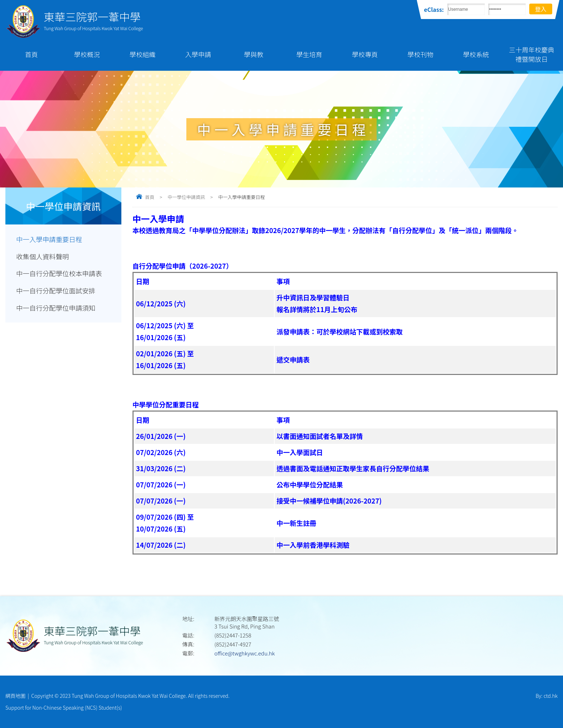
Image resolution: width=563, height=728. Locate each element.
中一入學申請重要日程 (49, 239)
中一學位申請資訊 (186, 197)
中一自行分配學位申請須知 (56, 308)
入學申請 (198, 54)
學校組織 (143, 54)
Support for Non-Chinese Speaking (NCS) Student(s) (64, 708)
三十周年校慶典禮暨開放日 (532, 54)
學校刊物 (420, 54)
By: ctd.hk (547, 696)
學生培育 (309, 54)
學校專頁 (365, 54)
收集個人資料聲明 (43, 256)
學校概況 (87, 54)
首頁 (31, 54)
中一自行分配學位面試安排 (56, 291)
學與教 (254, 54)
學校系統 (476, 54)
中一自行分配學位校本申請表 (59, 274)
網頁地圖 (15, 696)
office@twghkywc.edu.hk (245, 653)
